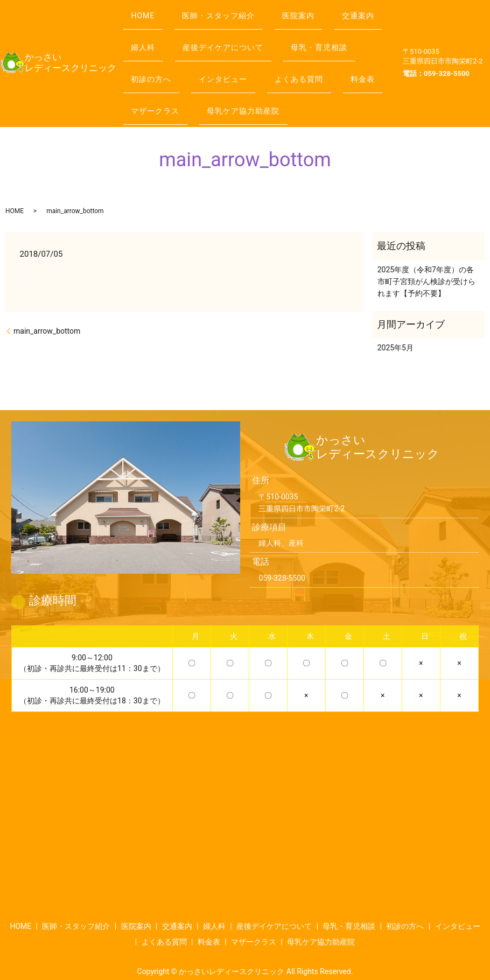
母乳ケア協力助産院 (171, 95)
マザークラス (301, 74)
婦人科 (214, 31)
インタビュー (325, 53)
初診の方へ (246, 53)
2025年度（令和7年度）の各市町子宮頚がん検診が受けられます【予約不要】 (426, 262)
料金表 (230, 74)
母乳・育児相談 (163, 53)
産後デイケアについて (301, 31)
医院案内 (317, 10)
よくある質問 (159, 74)
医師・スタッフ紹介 (230, 10)
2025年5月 (395, 328)
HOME (147, 10)
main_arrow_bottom (47, 311)
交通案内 (151, 31)
